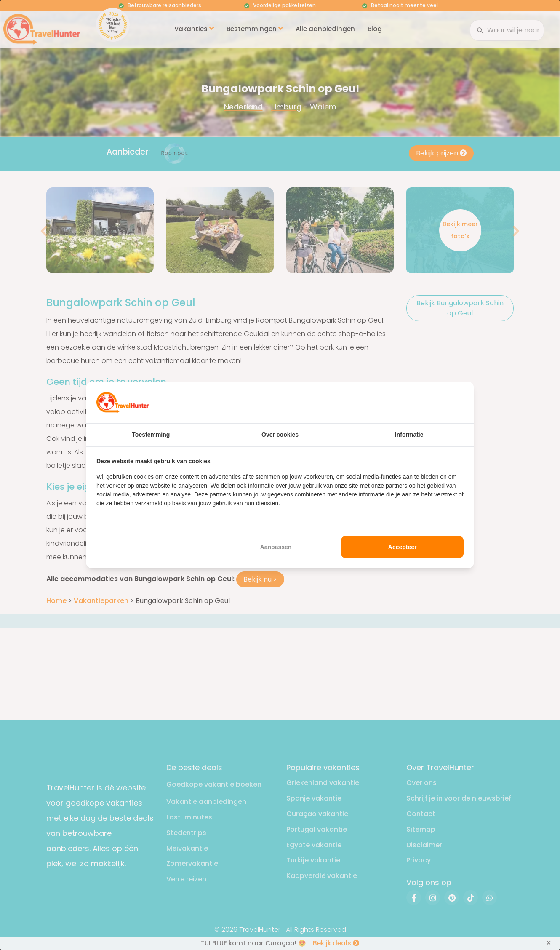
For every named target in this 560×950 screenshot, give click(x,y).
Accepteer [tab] (403, 547)
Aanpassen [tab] (276, 547)
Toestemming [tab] (151, 435)
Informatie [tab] (409, 435)
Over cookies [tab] (280, 435)
